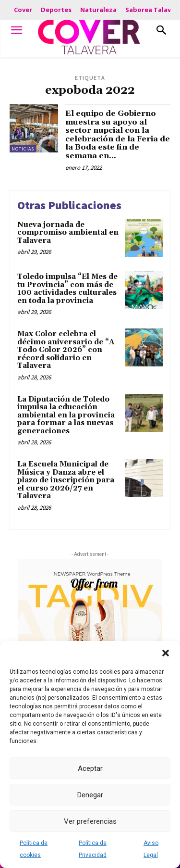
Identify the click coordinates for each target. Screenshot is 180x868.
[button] (166, 653)
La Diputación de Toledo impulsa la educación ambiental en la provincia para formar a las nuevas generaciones (66, 415)
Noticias (23, 149)
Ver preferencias (90, 821)
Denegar (90, 795)
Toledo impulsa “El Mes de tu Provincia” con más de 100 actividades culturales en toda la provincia (67, 289)
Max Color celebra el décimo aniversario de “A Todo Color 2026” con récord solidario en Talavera (66, 350)
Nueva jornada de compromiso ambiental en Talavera (68, 233)
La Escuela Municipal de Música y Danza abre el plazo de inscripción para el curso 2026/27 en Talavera (66, 480)
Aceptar (90, 768)
